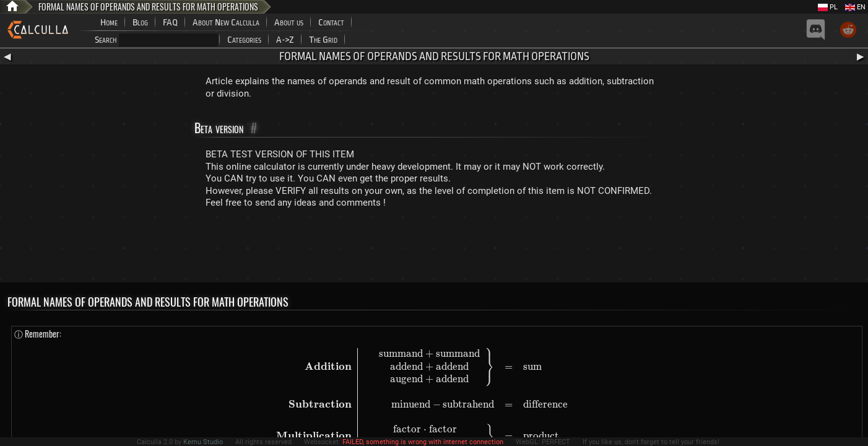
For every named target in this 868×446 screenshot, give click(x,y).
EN (855, 7)
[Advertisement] (434, 248)
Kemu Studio (203, 442)
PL (828, 7)
